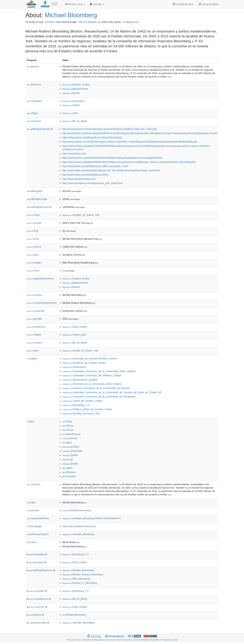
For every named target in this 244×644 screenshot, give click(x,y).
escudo (34, 223)
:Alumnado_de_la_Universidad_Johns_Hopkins (92, 384)
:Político (71, 105)
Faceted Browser (183, 4)
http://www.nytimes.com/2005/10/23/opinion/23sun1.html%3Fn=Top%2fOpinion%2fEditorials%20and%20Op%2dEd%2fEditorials (130, 142)
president (50, 22)
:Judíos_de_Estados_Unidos (82, 401)
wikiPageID (35, 191)
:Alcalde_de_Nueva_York (80, 351)
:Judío (70, 113)
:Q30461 (70, 455)
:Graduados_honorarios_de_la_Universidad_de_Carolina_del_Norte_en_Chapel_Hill (112, 392)
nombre (34, 295)
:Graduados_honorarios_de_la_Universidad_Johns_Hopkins (99, 371)
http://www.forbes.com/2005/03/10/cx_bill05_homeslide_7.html (95, 166)
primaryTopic (38, 623)
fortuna (34, 247)
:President (69, 476)
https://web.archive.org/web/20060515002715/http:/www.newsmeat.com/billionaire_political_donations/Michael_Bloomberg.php (129, 162)
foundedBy (37, 554)
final (32, 231)
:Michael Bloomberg (77, 510)
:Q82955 (70, 464)
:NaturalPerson (72, 434)
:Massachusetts (75, 89)
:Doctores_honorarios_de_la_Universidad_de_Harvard (96, 388)
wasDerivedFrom (38, 518)
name (32, 542)
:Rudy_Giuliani (75, 327)
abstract (33, 66)
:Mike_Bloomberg (76, 579)
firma (33, 239)
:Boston (71, 93)
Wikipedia (98, 640)
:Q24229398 (72, 451)
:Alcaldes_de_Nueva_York (81, 215)
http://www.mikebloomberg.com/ (79, 179)
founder (37, 591)
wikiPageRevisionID (39, 207)
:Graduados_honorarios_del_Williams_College (92, 375)
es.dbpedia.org (131, 22)
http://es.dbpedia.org (89, 22)
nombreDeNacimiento (42, 303)
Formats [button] (97, 4)
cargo (33, 215)
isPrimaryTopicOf (38, 534)
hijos (33, 255)
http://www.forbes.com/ (74, 154)
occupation (34, 101)
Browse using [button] (75, 4)
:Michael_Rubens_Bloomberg (83, 574)
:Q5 (68, 459)
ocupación (36, 311)
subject (32, 359)
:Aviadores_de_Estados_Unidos (84, 363)
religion (32, 113)
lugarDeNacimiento (40, 279)
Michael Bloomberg (71, 15)
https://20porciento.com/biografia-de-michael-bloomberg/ (92, 137)
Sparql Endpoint (209, 4)
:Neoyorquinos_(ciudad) (80, 380)
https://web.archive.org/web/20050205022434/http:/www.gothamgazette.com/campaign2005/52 (112, 158)
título (33, 351)
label (31, 502)
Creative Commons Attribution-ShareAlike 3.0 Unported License (151, 640)
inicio (33, 271)
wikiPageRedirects (41, 570)
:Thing (67, 421)
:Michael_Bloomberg (78, 534)
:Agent (67, 443)
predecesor (36, 327)
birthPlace (34, 85)
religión (34, 335)
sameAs (33, 510)
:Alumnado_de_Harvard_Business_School (90, 359)
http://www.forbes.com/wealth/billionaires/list (85, 175)
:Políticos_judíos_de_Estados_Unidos (87, 409)
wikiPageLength (37, 199)
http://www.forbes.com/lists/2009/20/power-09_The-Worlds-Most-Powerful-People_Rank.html (111, 170)
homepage (34, 526)
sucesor (34, 343)
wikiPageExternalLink (40, 129)
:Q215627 (71, 447)
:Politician (69, 472)
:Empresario (73, 101)
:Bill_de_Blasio (75, 121)
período (34, 319)
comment (33, 484)
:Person (68, 426)
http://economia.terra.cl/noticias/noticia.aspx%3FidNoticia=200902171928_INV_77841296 (110, 129)
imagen (34, 263)
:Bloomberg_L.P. (76, 405)
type (30, 421)
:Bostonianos (74, 367)
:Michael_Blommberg (78, 570)
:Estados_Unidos (76, 85)
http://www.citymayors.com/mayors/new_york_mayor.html (93, 183)
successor (34, 121)
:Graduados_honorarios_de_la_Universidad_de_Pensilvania (99, 397)
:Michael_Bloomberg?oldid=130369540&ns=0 (92, 518)
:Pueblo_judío (74, 335)
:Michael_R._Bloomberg (80, 583)
